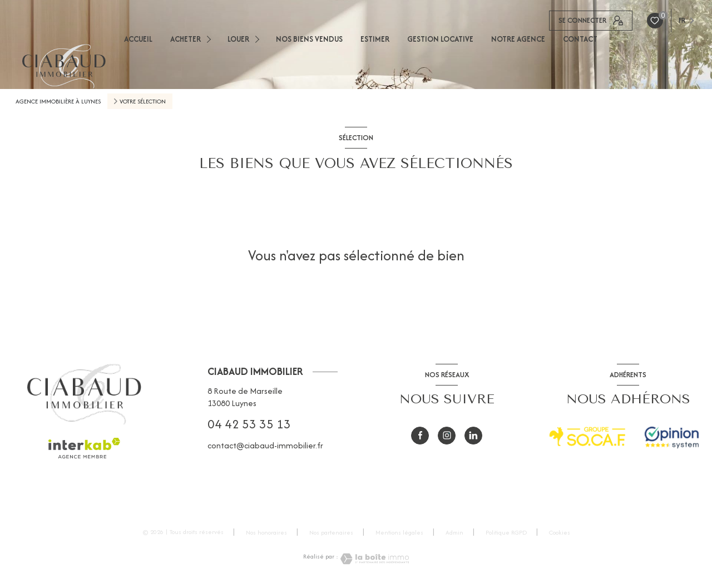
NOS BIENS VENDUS (309, 39)
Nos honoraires (266, 532)
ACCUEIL (138, 39)
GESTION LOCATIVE (440, 39)
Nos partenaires (331, 532)
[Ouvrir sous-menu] (211, 39)
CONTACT (580, 39)
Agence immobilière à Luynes (58, 101)
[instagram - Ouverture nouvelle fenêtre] (447, 436)
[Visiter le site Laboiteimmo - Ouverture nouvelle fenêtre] (374, 559)
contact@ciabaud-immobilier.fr (265, 445)
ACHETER (186, 39)
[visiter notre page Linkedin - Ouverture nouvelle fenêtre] (473, 436)
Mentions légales (399, 532)
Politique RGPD (506, 532)
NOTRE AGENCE (518, 39)
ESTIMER (375, 39)
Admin (454, 532)
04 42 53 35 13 (249, 424)
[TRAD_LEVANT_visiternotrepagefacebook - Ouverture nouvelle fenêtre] (420, 436)
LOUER (238, 39)
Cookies (560, 533)
